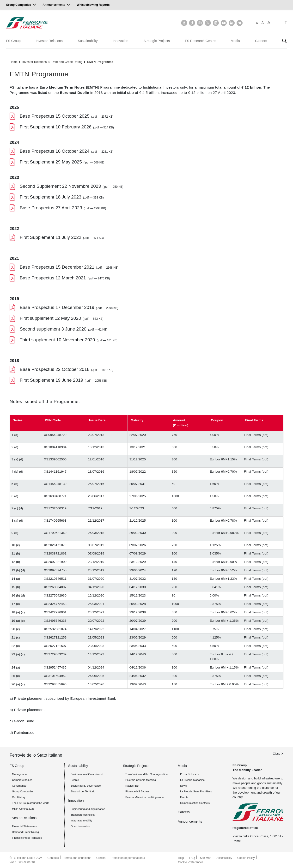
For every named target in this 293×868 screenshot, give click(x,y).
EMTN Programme (100, 62)
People (75, 780)
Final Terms (252, 435)
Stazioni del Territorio (83, 791)
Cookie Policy (246, 858)
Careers (261, 41)
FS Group (13, 41)
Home (14, 62)
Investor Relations (49, 41)
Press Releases (189, 774)
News (183, 786)
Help (181, 858)
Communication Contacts (195, 803)
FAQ (192, 858)
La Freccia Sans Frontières (196, 791)
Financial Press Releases (27, 838)
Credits (101, 858)
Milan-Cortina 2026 (23, 809)
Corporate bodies (22, 780)
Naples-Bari (132, 786)
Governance (19, 786)
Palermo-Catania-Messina (141, 780)
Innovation (121, 41)
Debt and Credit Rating (67, 62)
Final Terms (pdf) (256, 629)
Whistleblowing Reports (93, 5)
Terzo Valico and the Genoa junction (146, 774)
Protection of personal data (128, 858)
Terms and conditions (77, 858)
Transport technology (83, 815)
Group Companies (18, 5)
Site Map (205, 858)
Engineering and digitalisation (88, 809)
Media (235, 41)
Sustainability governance (86, 786)
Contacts (53, 858)
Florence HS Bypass (137, 791)
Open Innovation (80, 826)
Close (277, 754)
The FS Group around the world (31, 803)
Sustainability (88, 41)
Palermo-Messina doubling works (145, 797)
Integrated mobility (81, 820)
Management (20, 774)
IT (285, 23)
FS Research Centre (200, 41)
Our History (19, 797)
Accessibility (224, 858)
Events (184, 797)
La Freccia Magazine (192, 780)
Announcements (54, 5)
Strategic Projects (157, 41)
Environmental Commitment (87, 774)
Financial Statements (24, 826)
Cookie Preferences (191, 862)
